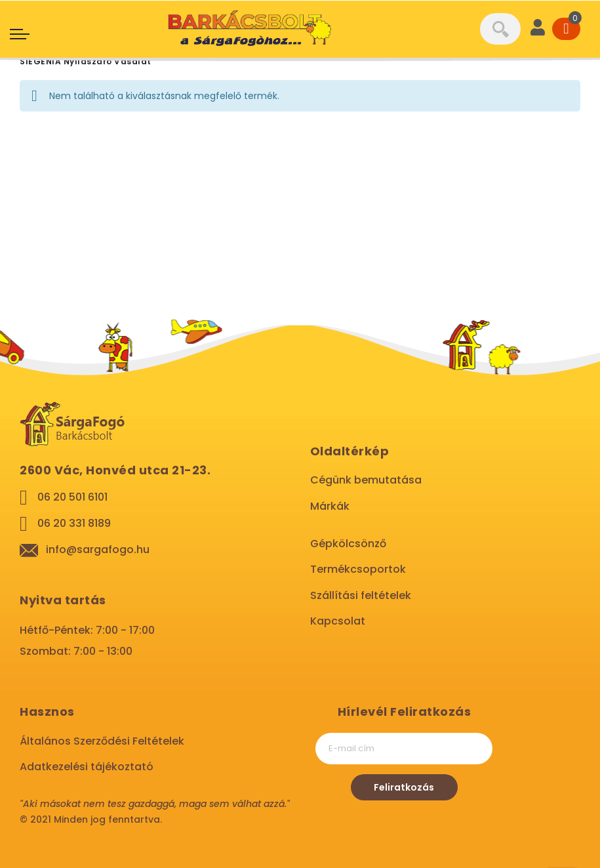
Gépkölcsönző (348, 544)
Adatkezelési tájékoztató (87, 767)
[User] (538, 29)
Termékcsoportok (358, 569)
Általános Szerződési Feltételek (102, 741)
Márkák (330, 506)
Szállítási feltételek (361, 595)
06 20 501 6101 (72, 497)
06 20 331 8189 (74, 523)
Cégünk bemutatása (366, 480)
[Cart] (566, 29)
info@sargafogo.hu (98, 549)
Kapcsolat (338, 621)
